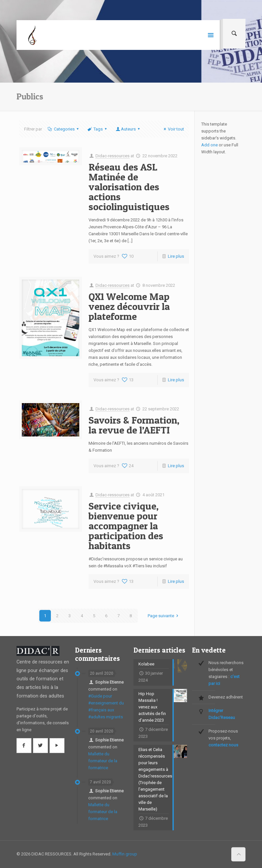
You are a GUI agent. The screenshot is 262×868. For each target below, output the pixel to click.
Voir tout (173, 129)
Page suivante (164, 616)
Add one (209, 145)
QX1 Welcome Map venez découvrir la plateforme (129, 306)
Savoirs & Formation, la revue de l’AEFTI (134, 425)
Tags (98, 129)
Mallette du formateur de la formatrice (103, 761)
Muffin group (125, 854)
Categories (64, 129)
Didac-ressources (112, 156)
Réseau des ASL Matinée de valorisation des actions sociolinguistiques (129, 187)
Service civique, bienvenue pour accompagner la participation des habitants (126, 526)
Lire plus (176, 256)
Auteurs (128, 129)
